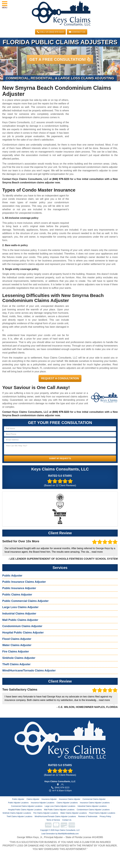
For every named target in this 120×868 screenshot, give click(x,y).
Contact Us (77, 32)
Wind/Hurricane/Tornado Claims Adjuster (29, 671)
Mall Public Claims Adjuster (20, 620)
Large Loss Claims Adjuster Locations (60, 806)
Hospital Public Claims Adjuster (23, 633)
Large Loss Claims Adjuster (20, 607)
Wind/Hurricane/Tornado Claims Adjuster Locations (55, 817)
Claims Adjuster (33, 799)
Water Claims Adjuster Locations (74, 813)
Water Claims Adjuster (17, 645)
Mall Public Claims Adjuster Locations (59, 810)
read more (97, 552)
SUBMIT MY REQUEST (60, 458)
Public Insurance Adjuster (19, 588)
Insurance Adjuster (49, 799)
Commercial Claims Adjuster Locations (27, 806)
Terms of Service (53, 820)
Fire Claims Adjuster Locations (46, 813)
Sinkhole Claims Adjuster (19, 658)
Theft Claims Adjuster (16, 664)
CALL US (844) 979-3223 (50, 32)
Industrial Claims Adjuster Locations (92, 806)
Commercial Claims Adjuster (94, 799)
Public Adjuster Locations (18, 803)
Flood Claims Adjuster (17, 639)
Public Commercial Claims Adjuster (25, 601)
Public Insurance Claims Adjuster (24, 582)
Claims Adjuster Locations (67, 803)
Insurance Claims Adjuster (70, 799)
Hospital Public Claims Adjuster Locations (25, 810)
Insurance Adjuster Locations (43, 803)
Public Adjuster (12, 576)
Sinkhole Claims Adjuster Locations (17, 813)
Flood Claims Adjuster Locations (102, 813)
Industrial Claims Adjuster (19, 614)
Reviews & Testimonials (88, 817)
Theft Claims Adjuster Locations (19, 817)
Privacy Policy (105, 817)
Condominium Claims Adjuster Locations (93, 810)
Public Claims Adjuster (17, 595)
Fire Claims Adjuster (16, 652)
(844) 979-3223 (61, 179)
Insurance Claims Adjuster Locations (95, 803)
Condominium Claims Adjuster (22, 626)
